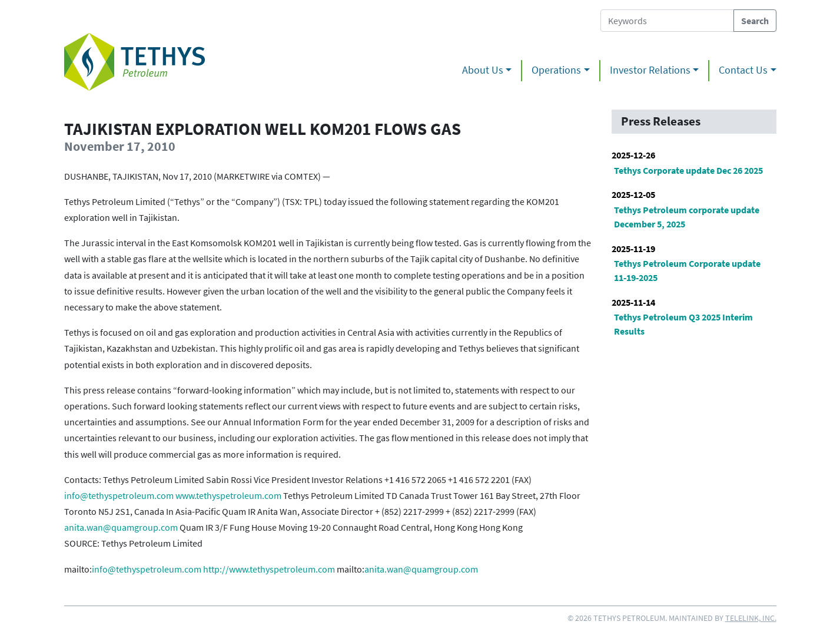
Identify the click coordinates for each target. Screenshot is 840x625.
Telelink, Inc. (751, 618)
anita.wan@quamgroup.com (121, 527)
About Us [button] (483, 70)
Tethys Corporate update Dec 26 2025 (688, 170)
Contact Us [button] (743, 70)
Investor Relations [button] (650, 70)
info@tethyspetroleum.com (119, 495)
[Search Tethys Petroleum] (667, 21)
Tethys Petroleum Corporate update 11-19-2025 (687, 270)
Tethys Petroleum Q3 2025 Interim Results (683, 324)
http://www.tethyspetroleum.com (269, 569)
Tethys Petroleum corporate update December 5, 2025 (687, 217)
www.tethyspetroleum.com (228, 495)
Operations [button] (556, 70)
